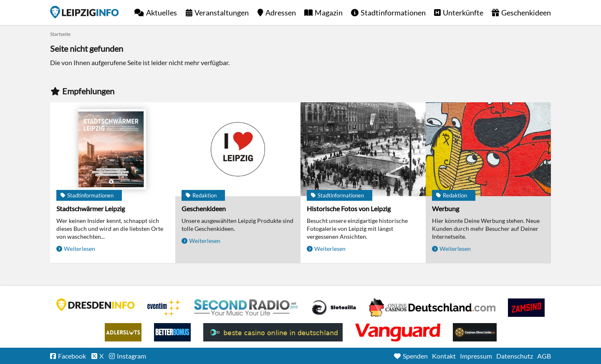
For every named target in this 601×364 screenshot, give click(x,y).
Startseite (84, 12)
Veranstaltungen (222, 13)
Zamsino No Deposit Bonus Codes (526, 308)
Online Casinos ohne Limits (475, 332)
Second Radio (246, 308)
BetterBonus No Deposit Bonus (172, 332)
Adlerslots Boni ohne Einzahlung (123, 332)
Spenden (415, 356)
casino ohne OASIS (398, 332)
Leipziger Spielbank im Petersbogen (432, 308)
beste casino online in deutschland (273, 332)
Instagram (131, 356)
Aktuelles (162, 13)
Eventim (164, 308)
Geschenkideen (526, 13)
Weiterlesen (80, 249)
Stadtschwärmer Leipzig (91, 209)
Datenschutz (515, 356)
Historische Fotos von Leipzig (349, 209)
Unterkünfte (463, 13)
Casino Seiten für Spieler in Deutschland (334, 308)
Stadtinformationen (393, 13)
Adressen (281, 13)
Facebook (72, 356)
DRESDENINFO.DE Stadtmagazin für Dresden (96, 305)
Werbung (446, 209)
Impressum (476, 356)
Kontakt (444, 356)
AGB (544, 356)
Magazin (329, 13)
